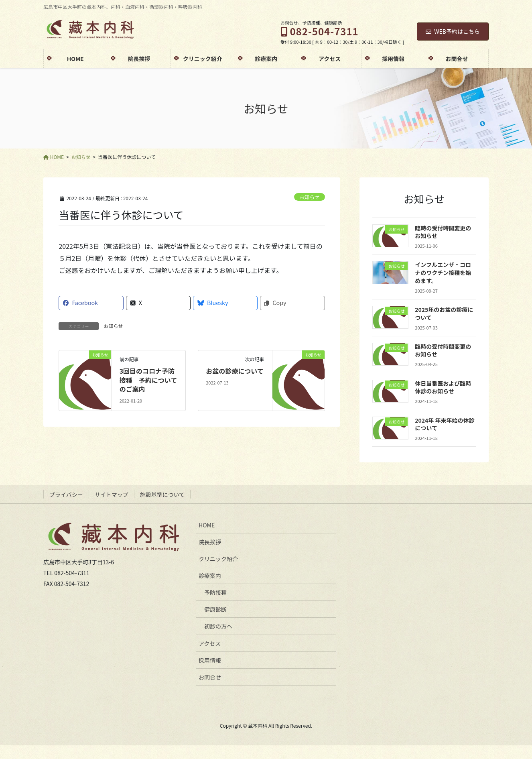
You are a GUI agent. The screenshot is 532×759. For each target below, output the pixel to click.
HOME (207, 525)
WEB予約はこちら (453, 31)
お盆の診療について (235, 371)
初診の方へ (218, 626)
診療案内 (210, 576)
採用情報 (210, 660)
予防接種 (215, 592)
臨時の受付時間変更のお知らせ (443, 232)
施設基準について (162, 494)
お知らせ (310, 197)
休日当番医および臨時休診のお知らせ (443, 387)
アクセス (210, 643)
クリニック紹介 (218, 559)
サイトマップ (112, 494)
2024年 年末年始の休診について (445, 424)
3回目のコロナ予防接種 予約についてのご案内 (148, 380)
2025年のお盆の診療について (444, 313)
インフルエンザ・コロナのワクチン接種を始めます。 (443, 272)
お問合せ (210, 677)
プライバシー (66, 494)
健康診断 (215, 609)
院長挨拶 (210, 542)
